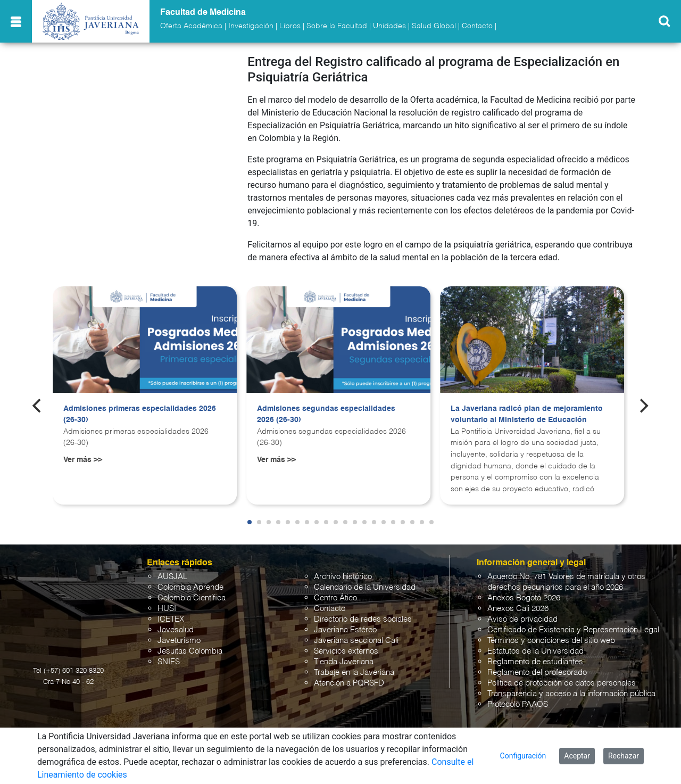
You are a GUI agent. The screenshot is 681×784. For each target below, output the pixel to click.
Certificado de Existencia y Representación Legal (573, 630)
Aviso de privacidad (522, 619)
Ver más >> (83, 460)
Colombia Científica (192, 598)
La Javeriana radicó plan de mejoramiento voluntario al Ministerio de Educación (527, 415)
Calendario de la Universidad (365, 587)
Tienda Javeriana (344, 662)
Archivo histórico (343, 577)
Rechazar (624, 756)
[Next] (643, 406)
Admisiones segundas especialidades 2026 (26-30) (326, 415)
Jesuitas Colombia (190, 651)
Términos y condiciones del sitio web (551, 641)
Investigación (251, 26)
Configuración (523, 756)
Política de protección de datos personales (562, 683)
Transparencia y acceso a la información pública (571, 694)
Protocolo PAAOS (518, 704)
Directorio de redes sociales (363, 619)
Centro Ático (335, 598)
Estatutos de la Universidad (535, 651)
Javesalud (176, 630)
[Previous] (38, 406)
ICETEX (171, 619)
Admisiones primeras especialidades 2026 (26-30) (140, 415)
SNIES (169, 662)
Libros (290, 26)
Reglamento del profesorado (537, 672)
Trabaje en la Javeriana (354, 672)
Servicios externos (346, 651)
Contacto (477, 26)
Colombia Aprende (190, 587)
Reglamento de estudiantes (535, 662)
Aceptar (577, 756)
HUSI (167, 609)
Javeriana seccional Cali (356, 641)
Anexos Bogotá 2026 (524, 598)
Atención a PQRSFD (349, 683)
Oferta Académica (191, 26)
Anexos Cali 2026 (518, 609)
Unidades (389, 26)
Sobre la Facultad (337, 26)
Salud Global (434, 26)
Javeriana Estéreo (345, 630)
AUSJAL (172, 577)
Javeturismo (179, 641)
